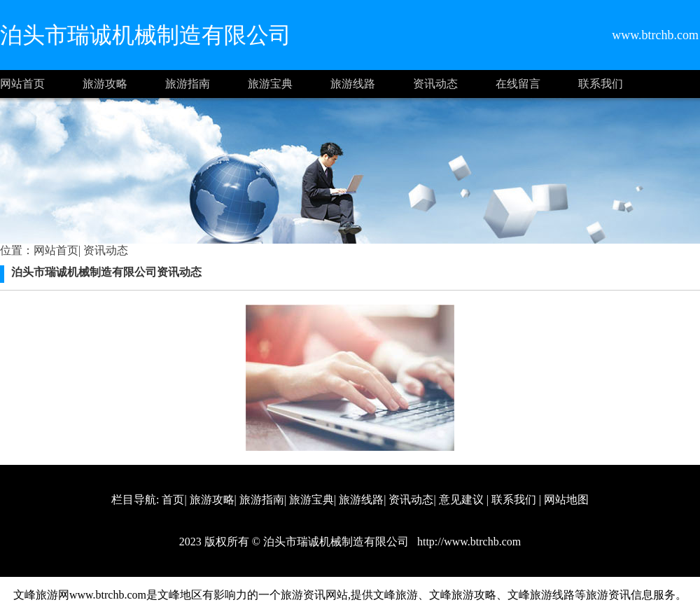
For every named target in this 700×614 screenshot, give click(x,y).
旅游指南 (188, 84)
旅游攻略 (105, 84)
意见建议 (461, 500)
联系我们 (601, 84)
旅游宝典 (270, 84)
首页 (173, 500)
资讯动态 (435, 84)
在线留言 (518, 84)
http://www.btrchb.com (468, 542)
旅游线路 (353, 84)
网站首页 (22, 84)
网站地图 (566, 500)
